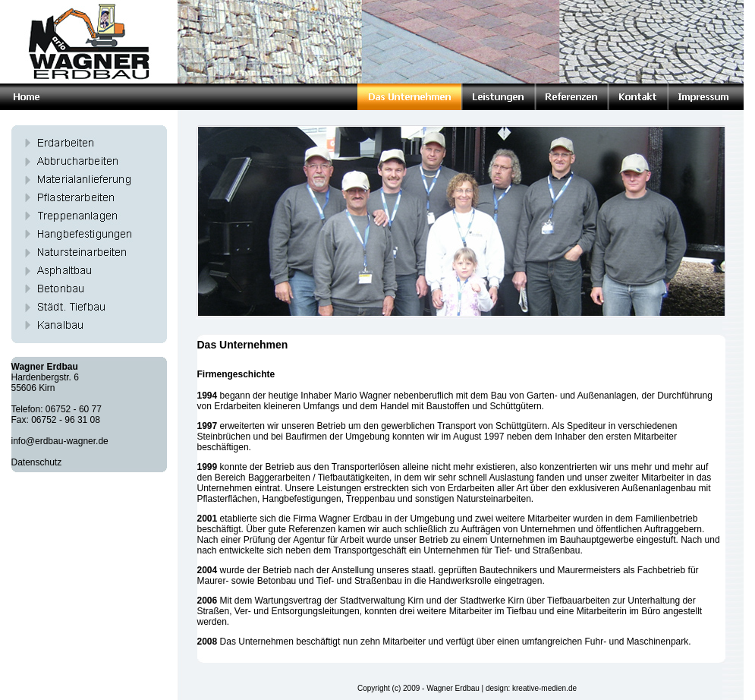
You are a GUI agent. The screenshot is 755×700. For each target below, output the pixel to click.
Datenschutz (37, 462)
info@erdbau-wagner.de (60, 441)
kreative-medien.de (544, 688)
